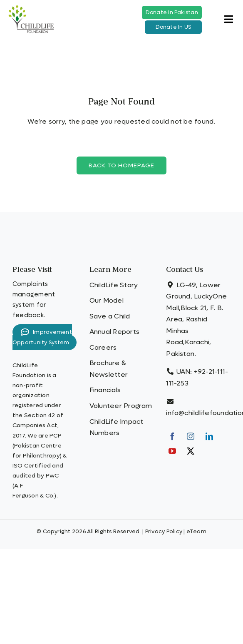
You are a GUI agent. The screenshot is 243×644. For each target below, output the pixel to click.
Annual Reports (114, 332)
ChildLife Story (114, 285)
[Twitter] (191, 451)
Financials (105, 390)
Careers (103, 347)
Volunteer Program (121, 406)
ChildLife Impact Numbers (117, 427)
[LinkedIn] (209, 436)
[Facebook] (172, 436)
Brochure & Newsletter (109, 369)
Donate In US (174, 27)
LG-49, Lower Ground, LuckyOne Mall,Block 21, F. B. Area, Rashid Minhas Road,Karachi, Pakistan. (196, 319)
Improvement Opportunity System (42, 337)
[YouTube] (172, 451)
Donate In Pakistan (172, 12)
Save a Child (110, 316)
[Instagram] (191, 436)
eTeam (196, 531)
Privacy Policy (164, 531)
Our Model (107, 300)
